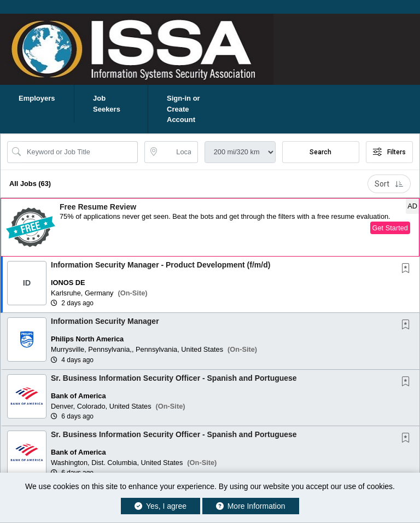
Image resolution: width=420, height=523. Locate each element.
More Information (251, 506)
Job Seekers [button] (107, 104)
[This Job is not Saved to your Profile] (408, 269)
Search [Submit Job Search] (320, 152)
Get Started (390, 228)
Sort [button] (389, 184)
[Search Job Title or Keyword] (80, 152)
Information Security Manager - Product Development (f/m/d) (161, 265)
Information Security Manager (105, 321)
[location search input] (179, 152)
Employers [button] (37, 98)
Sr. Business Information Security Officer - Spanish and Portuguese (174, 378)
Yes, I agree (161, 506)
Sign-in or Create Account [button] (183, 109)
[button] (210, 227)
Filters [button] (389, 152)
